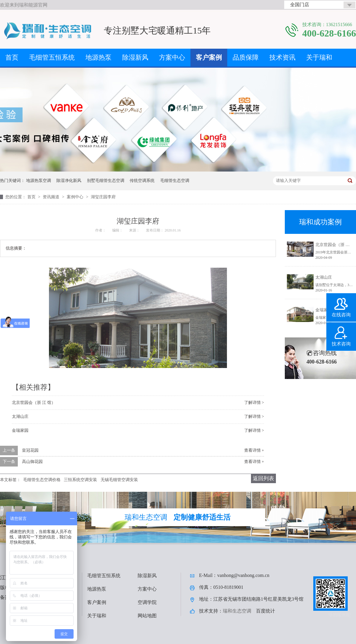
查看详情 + (254, 450)
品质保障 (246, 57)
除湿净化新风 (69, 181)
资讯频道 (52, 197)
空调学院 (147, 602)
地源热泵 (98, 57)
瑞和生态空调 (237, 611)
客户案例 (209, 57)
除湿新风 (135, 57)
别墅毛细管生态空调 (106, 181)
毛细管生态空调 (175, 181)
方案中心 (172, 57)
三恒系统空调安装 (80, 480)
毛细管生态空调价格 (42, 480)
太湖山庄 (20, 417)
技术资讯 (282, 57)
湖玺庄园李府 (103, 197)
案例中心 (76, 197)
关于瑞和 (319, 57)
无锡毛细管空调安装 (119, 480)
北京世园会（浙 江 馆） (34, 403)
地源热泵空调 (39, 181)
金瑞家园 (20, 430)
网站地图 (147, 616)
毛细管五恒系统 (52, 57)
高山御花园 (32, 462)
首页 (12, 57)
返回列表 (263, 478)
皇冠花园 (30, 450)
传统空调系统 (142, 181)
